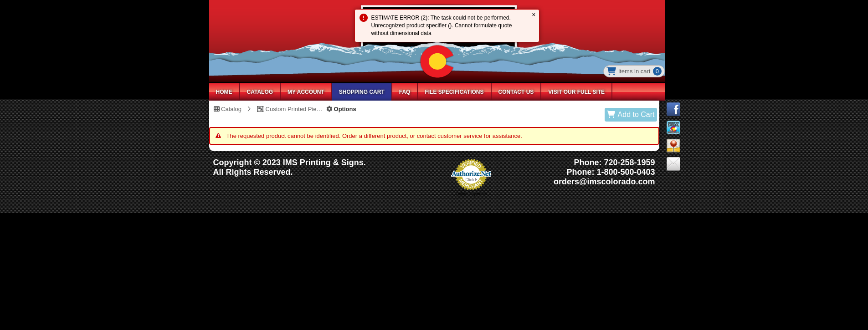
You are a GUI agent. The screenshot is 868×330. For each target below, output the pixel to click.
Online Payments (471, 194)
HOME (224, 92)
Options (341, 109)
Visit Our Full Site (576, 92)
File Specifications (454, 92)
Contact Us (516, 92)
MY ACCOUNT (306, 92)
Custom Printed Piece (290, 109)
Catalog (228, 109)
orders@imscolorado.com (604, 182)
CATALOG (260, 92)
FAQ (405, 92)
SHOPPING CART (362, 92)
